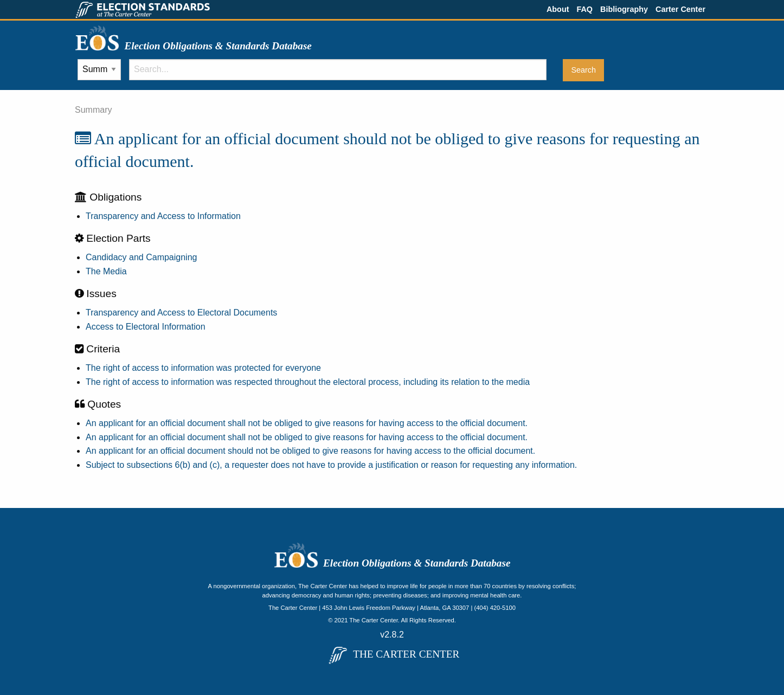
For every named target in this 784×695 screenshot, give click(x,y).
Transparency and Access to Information (163, 216)
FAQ (584, 9)
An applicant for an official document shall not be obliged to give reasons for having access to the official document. (307, 423)
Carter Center (680, 9)
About (558, 9)
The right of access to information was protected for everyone (203, 368)
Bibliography (624, 9)
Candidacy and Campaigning (141, 257)
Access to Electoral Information (146, 327)
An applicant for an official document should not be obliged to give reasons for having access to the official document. (310, 451)
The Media (106, 271)
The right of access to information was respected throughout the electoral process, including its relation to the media (308, 382)
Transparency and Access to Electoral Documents (181, 313)
